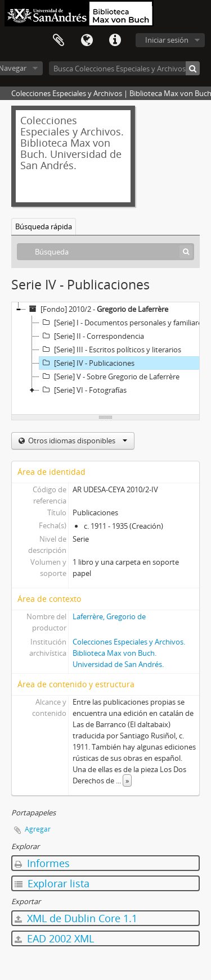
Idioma (87, 40)
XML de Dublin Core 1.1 (76, 918)
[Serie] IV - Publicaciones (87, 363)
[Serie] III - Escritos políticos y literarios (110, 350)
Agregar (38, 829)
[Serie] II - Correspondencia (92, 336)
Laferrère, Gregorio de (109, 616)
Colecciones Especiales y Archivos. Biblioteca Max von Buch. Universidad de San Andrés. (129, 653)
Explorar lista (52, 883)
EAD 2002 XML (54, 938)
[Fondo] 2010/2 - (97, 309)
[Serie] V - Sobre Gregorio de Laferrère (109, 376)
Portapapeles (59, 40)
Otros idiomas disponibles (77, 441)
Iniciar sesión (167, 40)
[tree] (105, 359)
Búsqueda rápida (44, 226)
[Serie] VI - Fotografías (83, 390)
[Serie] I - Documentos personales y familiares (122, 323)
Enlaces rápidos (115, 40)
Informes (42, 863)
